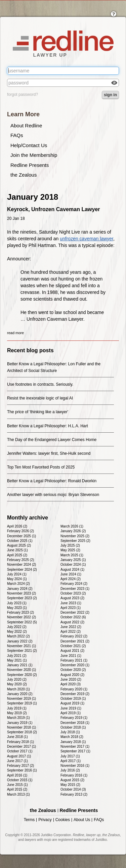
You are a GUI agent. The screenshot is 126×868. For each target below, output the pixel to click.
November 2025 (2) (75, 536)
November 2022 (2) (22, 617)
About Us (82, 820)
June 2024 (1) (71, 574)
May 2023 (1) (17, 608)
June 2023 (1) (71, 603)
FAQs (17, 135)
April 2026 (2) (17, 526)
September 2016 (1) (22, 770)
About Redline (26, 126)
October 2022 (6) (73, 617)
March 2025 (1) (72, 555)
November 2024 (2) (22, 565)
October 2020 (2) (73, 670)
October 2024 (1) (73, 565)
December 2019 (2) (75, 694)
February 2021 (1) (74, 660)
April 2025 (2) (17, 555)
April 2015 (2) (17, 789)
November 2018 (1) (22, 727)
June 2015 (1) (17, 785)
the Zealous (24, 175)
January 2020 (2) (20, 694)
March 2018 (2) (72, 737)
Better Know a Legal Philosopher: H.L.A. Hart (48, 426)
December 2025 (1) (22, 536)
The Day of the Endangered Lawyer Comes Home (52, 440)
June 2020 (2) (71, 679)
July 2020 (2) (17, 679)
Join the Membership (34, 155)
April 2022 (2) (71, 632)
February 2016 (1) (74, 775)
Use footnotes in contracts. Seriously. (40, 384)
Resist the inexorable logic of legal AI (40, 398)
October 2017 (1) (20, 751)
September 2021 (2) (22, 651)
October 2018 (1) (73, 727)
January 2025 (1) (73, 560)
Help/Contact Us (29, 145)
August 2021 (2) (72, 651)
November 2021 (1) (22, 646)
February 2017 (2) (20, 766)
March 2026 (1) (72, 526)
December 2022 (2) (75, 612)
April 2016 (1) (17, 775)
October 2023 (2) (73, 593)
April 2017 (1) (71, 761)
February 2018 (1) (20, 742)
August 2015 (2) (72, 780)
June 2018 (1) (17, 737)
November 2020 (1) (22, 670)
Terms (29, 820)
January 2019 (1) (20, 723)
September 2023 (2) (22, 598)
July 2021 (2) (17, 656)
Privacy (45, 820)
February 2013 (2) (74, 794)
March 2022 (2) (18, 636)
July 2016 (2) (70, 770)
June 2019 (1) (71, 708)
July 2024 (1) (17, 574)
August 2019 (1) (72, 703)
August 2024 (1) (72, 570)
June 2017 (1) (17, 761)
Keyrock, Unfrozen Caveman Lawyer (54, 209)
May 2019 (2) (17, 713)
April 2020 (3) (71, 684)
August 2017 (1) (19, 756)
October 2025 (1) (20, 541)
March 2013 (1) (18, 794)
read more (15, 333)
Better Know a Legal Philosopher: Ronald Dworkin (52, 481)
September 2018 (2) (22, 732)
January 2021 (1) (20, 665)
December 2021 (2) (75, 641)
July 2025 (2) (70, 545)
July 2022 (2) (17, 627)
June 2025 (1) (17, 550)
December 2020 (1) (75, 665)
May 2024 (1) (17, 579)
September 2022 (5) (22, 622)
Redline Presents (30, 165)
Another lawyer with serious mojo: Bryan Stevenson (53, 495)
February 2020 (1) (74, 689)
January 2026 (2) (73, 531)
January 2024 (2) (20, 589)
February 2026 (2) (20, 531)
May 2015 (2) (70, 785)
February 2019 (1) (74, 718)
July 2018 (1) (70, 732)
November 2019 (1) (22, 699)
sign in (110, 95)
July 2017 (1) (70, 756)
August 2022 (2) (72, 622)
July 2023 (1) (17, 603)
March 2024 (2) (18, 584)
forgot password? (23, 95)
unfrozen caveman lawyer (87, 239)
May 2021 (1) (17, 660)
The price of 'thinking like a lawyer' (38, 412)
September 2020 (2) (22, 675)
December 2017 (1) (22, 747)
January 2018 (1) (73, 742)
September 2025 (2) (75, 541)
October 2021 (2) (73, 646)
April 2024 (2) (71, 579)
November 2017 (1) (75, 747)
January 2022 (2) (20, 641)
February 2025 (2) (20, 560)
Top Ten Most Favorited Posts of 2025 (41, 467)
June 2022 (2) (71, 627)
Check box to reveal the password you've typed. (114, 83)
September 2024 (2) (22, 570)
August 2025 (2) (19, 545)
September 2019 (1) (22, 703)
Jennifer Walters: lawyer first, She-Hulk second (49, 453)
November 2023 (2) (22, 593)
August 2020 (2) (72, 675)
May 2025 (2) (70, 550)
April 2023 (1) (71, 608)
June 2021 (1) (71, 656)
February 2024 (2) (74, 584)
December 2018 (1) (75, 723)
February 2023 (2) (20, 612)
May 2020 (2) (17, 684)
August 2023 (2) (72, 598)
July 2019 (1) (17, 708)
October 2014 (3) (73, 789)
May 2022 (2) (17, 632)
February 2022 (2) (74, 636)
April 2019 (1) (71, 713)
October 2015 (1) (20, 780)
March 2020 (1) (18, 689)
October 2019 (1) (73, 699)
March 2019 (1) (18, 718)
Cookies (63, 820)
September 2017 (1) (75, 751)
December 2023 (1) (75, 589)
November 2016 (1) (75, 766)
